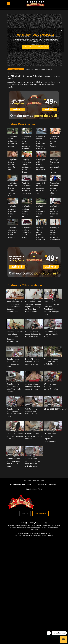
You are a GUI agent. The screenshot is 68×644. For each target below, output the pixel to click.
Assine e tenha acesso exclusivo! (36, 47)
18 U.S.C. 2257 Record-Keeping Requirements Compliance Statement (34, 535)
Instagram (43, 523)
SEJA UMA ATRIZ (40, 513)
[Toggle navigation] (9, 4)
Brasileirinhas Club (34, 489)
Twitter (25, 523)
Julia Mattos (15, 73)
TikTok (33, 523)
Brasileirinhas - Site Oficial (20, 485)
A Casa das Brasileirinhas (46, 485)
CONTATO (25, 513)
